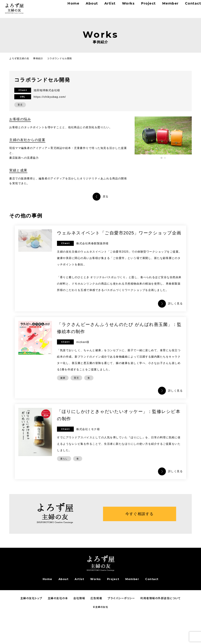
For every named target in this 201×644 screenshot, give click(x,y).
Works (119, 7)
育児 (20, 105)
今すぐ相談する (140, 546)
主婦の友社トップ (31, 631)
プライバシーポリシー (121, 631)
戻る (106, 196)
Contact (187, 7)
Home (64, 7)
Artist (101, 7)
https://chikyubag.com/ (50, 97)
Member (160, 7)
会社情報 (79, 631)
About (83, 7)
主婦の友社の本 (58, 631)
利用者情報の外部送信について (160, 631)
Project (139, 7)
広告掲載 (96, 631)
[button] (162, 158)
